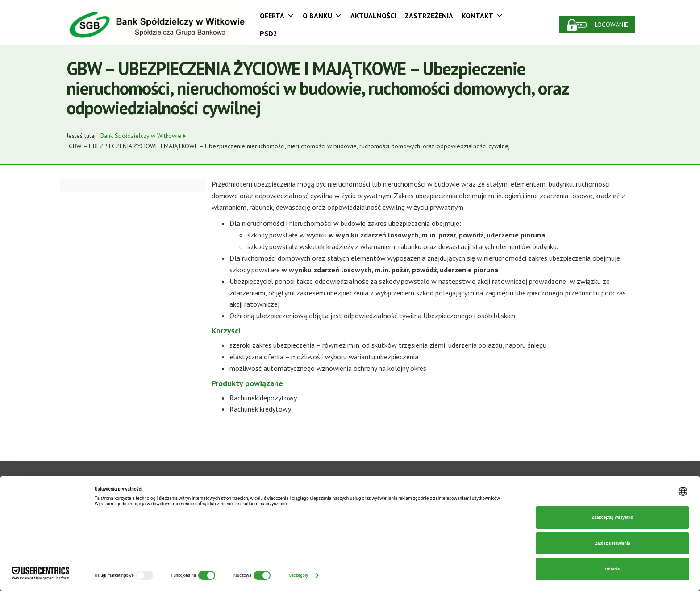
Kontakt (482, 16)
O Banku (322, 16)
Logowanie (611, 25)
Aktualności (373, 16)
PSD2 (269, 33)
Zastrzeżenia (429, 16)
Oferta (277, 16)
